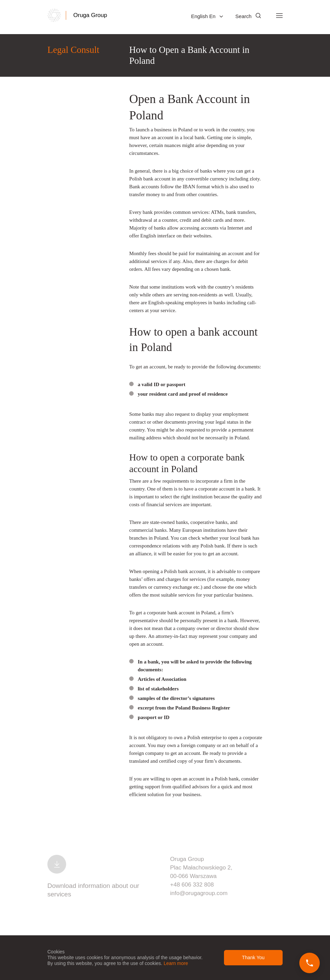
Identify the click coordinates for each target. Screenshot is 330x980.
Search (248, 16)
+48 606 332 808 (192, 885)
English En (207, 16)
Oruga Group (90, 15)
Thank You (253, 957)
